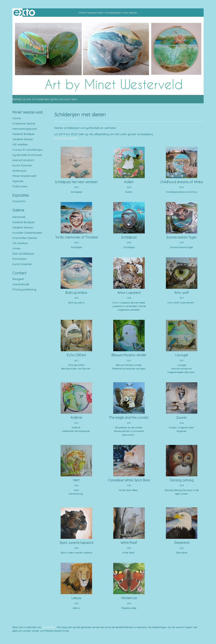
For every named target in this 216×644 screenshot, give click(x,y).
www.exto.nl (49, 627)
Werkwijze (19, 171)
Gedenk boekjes (23, 134)
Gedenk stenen (23, 139)
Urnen (16, 248)
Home (17, 118)
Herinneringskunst (25, 129)
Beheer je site (22, 99)
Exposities (21, 195)
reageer (18, 279)
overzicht (19, 201)
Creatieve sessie (24, 123)
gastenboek (21, 284)
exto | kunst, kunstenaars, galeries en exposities (24, 13)
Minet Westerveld (91, 13)
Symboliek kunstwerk (27, 155)
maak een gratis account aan (56, 99)
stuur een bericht (66, 138)
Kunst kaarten (22, 165)
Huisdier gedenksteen (27, 233)
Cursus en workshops (27, 150)
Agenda (18, 181)
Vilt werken (20, 144)
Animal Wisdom (23, 160)
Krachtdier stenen (25, 238)
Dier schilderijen (23, 254)
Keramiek (19, 217)
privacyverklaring (24, 289)
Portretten (19, 259)
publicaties (20, 186)
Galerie (18, 210)
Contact (19, 273)
